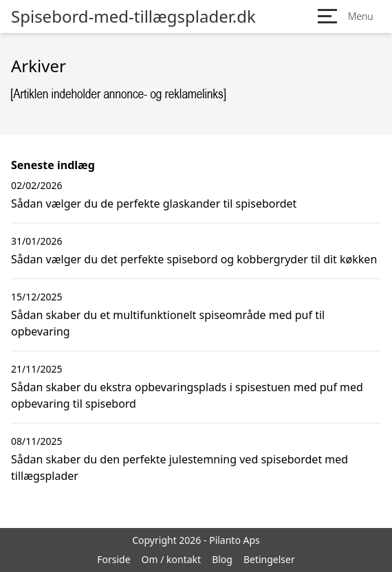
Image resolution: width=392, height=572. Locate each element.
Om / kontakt (172, 559)
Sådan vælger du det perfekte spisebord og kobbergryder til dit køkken (194, 259)
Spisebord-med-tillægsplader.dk (133, 16)
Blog (222, 559)
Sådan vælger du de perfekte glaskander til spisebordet (154, 203)
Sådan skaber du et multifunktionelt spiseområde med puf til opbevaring (168, 323)
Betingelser (269, 559)
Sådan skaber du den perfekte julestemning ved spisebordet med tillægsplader (179, 467)
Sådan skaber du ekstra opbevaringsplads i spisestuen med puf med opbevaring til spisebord (187, 395)
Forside (113, 559)
